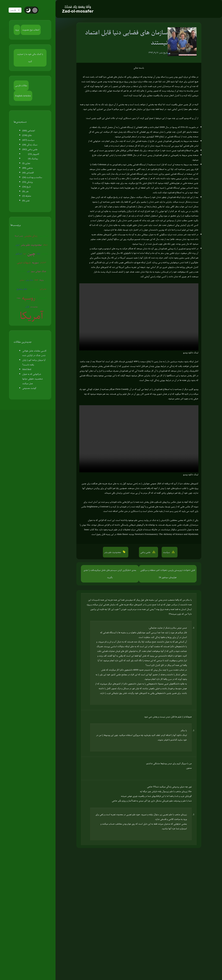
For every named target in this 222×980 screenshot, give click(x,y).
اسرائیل (19, 254)
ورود (17, 30)
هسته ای (41, 298)
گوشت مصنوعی (29, 388)
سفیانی (22, 280)
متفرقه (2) (27, 196)
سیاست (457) (28, 140)
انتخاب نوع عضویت (31, 30)
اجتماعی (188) (29, 131)
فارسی (17, 10)
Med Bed (27, 369)
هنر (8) (25, 191)
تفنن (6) (26, 201)
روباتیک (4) (33, 159)
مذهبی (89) (28, 168)
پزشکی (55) (28, 182)
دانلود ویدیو (188, 353)
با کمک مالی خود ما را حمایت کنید (30, 58)
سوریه (35, 262)
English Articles (23, 96)
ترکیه (38, 253)
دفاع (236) (27, 135)
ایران (17, 245)
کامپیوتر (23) (34, 154)
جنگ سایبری (21, 271)
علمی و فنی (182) (30, 149)
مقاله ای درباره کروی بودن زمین (182, 77)
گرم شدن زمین (44, 236)
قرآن (27, 307)
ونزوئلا (41, 280)
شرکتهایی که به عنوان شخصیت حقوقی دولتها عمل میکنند (33, 379)
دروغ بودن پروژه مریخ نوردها (125, 82)
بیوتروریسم (34, 306)
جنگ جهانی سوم (39, 271)
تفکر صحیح (22, 289)
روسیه (29, 298)
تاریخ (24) (27, 187)
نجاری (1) (26, 163)
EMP (36, 280)
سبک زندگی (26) (30, 145)
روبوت (19, 298)
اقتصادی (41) (28, 173)
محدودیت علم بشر (31, 245)
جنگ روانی (29, 280)
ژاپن (28, 271)
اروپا (25, 253)
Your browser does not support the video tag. (139, 317)
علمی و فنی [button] (146, 552)
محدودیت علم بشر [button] (113, 552)
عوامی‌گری (43, 289)
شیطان (45, 245)
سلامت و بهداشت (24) (32, 177)
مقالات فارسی (21, 85)
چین (31, 253)
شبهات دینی (24, 262)
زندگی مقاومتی (31, 236)
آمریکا (32, 316)
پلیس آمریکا (19, 236)
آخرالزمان (43, 262)
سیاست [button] (167, 552)
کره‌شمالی (45, 253)
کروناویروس (33, 289)
